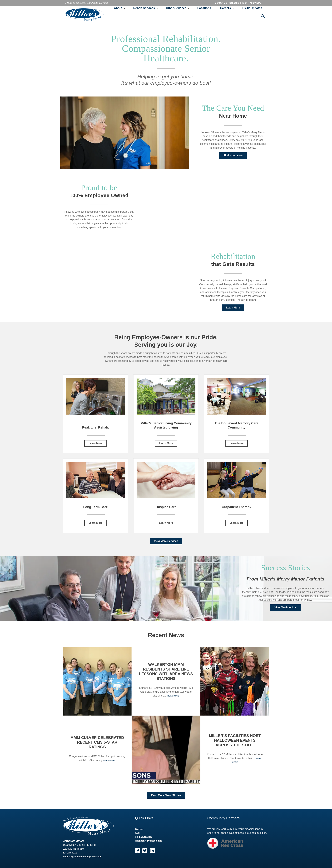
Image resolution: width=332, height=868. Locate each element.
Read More (109, 761)
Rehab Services (144, 8)
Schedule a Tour (238, 3)
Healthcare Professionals (148, 841)
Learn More (233, 308)
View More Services (166, 541)
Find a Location (233, 156)
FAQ (137, 833)
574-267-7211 (70, 853)
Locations (204, 8)
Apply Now (255, 3)
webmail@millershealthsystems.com (83, 857)
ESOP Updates (252, 8)
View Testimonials (285, 608)
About (118, 8)
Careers (225, 8)
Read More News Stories (166, 795)
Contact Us (221, 3)
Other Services (176, 8)
